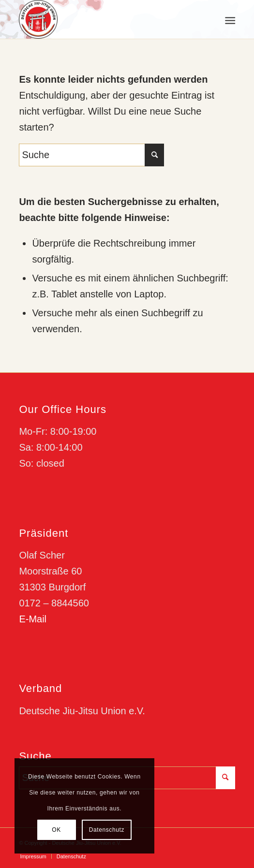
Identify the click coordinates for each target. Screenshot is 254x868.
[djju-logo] (105, 19)
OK (56, 830)
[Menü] (229, 20)
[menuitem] (229, 20)
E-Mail (33, 619)
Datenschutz (107, 830)
